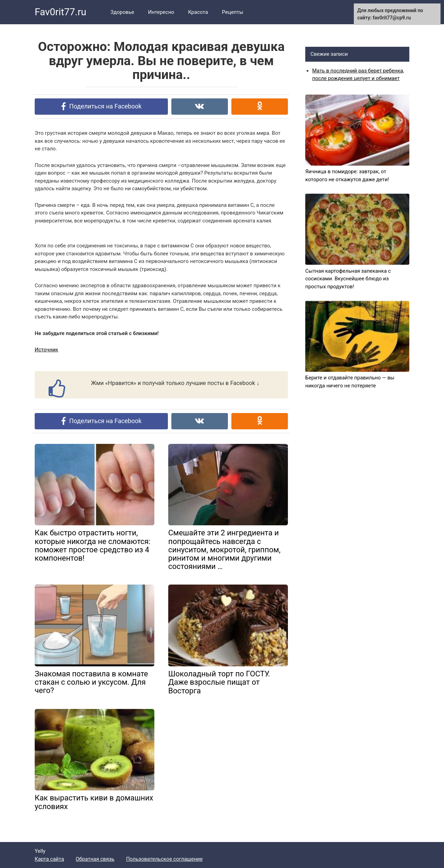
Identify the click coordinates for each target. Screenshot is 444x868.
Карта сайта (49, 859)
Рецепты (233, 12)
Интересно (161, 12)
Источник (46, 350)
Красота (198, 12)
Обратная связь (95, 859)
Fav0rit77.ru (61, 12)
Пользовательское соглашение (164, 859)
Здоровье (122, 12)
